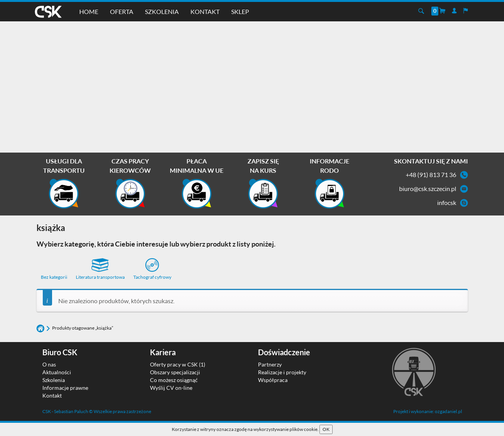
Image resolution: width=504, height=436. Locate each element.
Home (89, 11)
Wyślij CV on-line (171, 388)
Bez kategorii (54, 277)
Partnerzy (270, 364)
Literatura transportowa (100, 269)
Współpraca (273, 380)
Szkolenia (162, 11)
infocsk (447, 202)
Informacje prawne (65, 388)
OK (326, 429)
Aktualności (57, 372)
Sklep (240, 11)
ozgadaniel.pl (448, 411)
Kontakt (205, 11)
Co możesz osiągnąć (174, 380)
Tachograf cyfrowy (152, 269)
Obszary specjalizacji (175, 372)
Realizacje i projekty (282, 372)
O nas (49, 364)
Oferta (122, 11)
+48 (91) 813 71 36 (431, 175)
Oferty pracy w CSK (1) (178, 364)
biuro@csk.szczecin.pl (428, 188)
